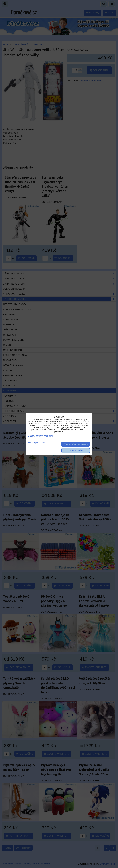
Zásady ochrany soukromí (40, 436)
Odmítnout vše (76, 450)
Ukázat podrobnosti (37, 443)
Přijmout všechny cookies (76, 444)
